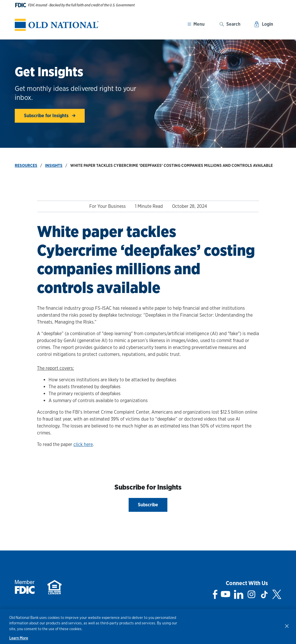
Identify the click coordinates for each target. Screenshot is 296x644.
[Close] (287, 626)
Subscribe (148, 505)
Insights (54, 165)
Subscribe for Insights (50, 116)
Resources (26, 165)
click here (83, 444)
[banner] (57, 25)
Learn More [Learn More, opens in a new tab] (19, 638)
